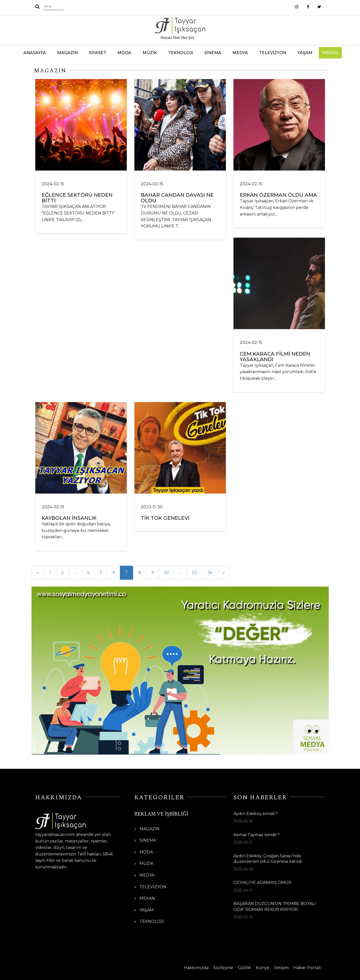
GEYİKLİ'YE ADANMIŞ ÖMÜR (262, 883)
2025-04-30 (244, 869)
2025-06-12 (243, 842)
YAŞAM (305, 53)
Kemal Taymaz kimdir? (256, 835)
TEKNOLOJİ (181, 53)
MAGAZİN (67, 53)
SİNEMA (213, 53)
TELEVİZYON (273, 53)
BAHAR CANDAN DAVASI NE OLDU (177, 198)
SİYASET (98, 53)
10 (167, 572)
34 (210, 572)
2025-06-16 (243, 821)
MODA (124, 53)
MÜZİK (150, 53)
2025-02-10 (243, 917)
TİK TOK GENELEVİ (165, 518)
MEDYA (240, 53)
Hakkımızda (196, 968)
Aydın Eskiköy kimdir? (256, 814)
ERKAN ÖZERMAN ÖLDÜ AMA (278, 195)
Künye (263, 968)
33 (194, 572)
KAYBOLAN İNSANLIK (69, 518)
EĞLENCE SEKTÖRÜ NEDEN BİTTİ (77, 198)
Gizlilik (245, 968)
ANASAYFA (35, 53)
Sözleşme (223, 968)
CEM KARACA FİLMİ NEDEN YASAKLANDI (275, 357)
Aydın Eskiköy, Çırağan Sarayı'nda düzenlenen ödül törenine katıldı (268, 859)
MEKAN (330, 53)
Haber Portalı (307, 968)
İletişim (281, 968)
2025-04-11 (243, 890)
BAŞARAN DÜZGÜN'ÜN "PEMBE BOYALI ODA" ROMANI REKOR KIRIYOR (275, 906)
